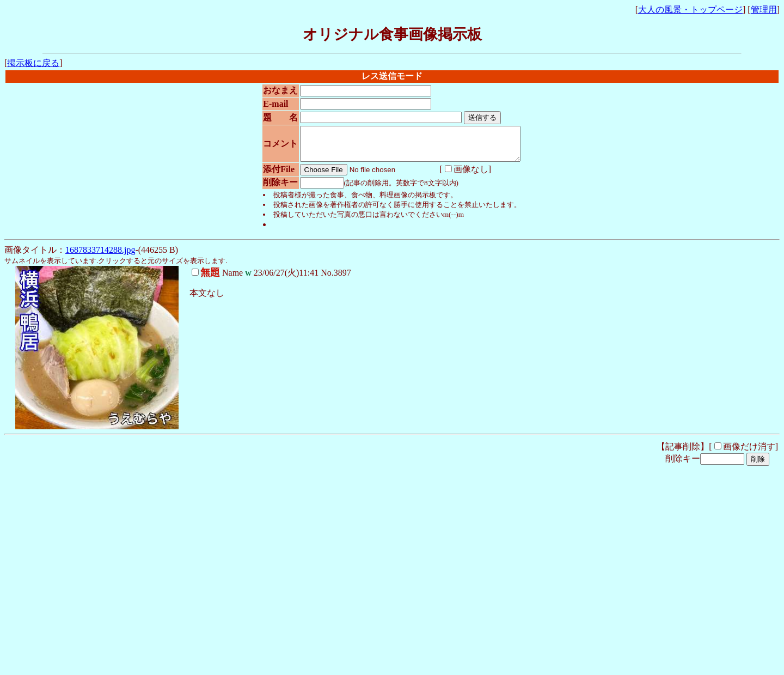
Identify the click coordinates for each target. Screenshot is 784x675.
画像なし (454, 176)
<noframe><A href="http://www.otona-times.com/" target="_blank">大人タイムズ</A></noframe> (168, 646)
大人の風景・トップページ (690, 10)
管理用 (764, 10)
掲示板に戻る (33, 63)
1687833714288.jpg (100, 256)
